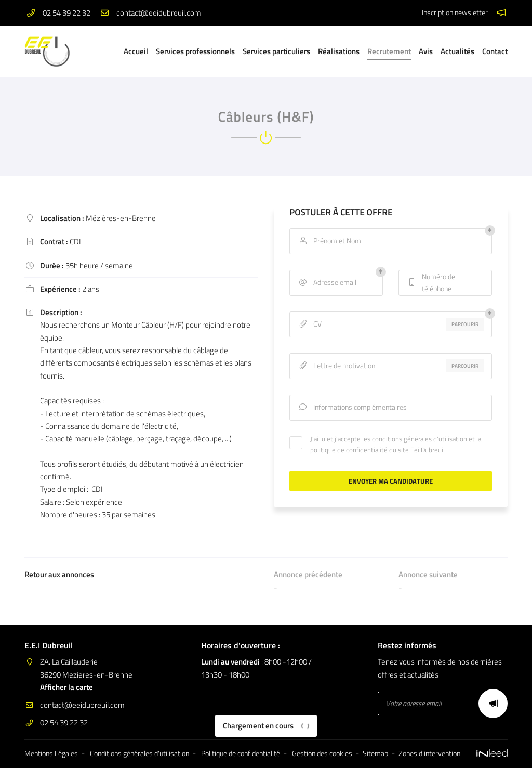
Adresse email (327, 283)
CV (310, 324)
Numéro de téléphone (431, 283)
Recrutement (389, 51)
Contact (495, 51)
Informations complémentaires (352, 407)
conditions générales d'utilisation (420, 439)
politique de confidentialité (349, 450)
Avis (426, 51)
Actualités (457, 51)
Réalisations (339, 51)
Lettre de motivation (336, 366)
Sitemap (375, 753)
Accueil (136, 51)
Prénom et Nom (329, 241)
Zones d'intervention (429, 753)
